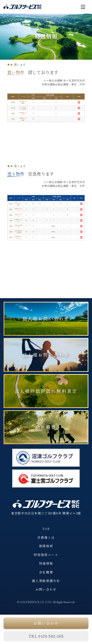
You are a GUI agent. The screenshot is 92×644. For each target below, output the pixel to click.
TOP (46, 529)
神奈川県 (13, 102)
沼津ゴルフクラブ (18, 209)
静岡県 (13, 113)
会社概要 (46, 427)
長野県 (11, 226)
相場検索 (46, 546)
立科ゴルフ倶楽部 (18, 226)
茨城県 (13, 119)
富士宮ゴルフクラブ (18, 215)
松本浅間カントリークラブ (18, 237)
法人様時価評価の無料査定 (46, 391)
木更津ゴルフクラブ (18, 221)
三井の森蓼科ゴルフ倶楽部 (18, 232)
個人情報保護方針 (46, 581)
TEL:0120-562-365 (46, 636)
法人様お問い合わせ (46, 355)
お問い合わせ (46, 589)
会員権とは (46, 537)
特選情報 (46, 563)
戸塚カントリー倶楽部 (18, 204)
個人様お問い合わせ (46, 319)
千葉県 (11, 221)
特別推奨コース (46, 555)
